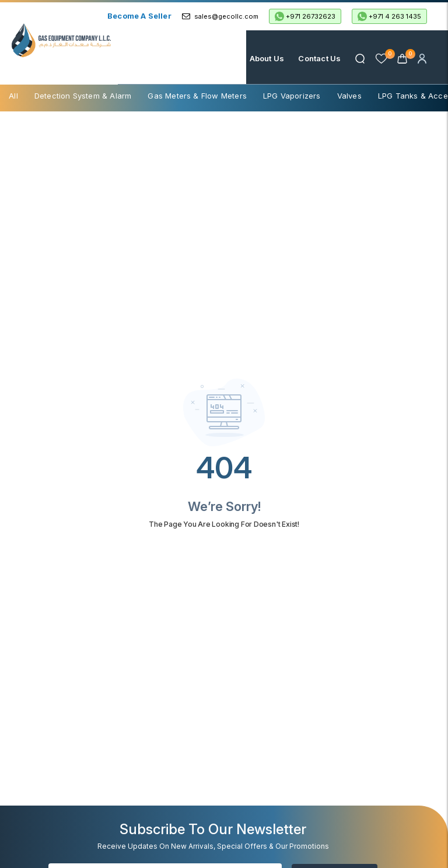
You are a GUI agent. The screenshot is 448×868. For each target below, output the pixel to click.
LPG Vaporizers (292, 96)
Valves (349, 96)
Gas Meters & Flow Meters (197, 96)
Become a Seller (139, 16)
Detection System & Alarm (83, 96)
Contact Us (319, 58)
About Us (267, 58)
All (13, 96)
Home (224, 58)
